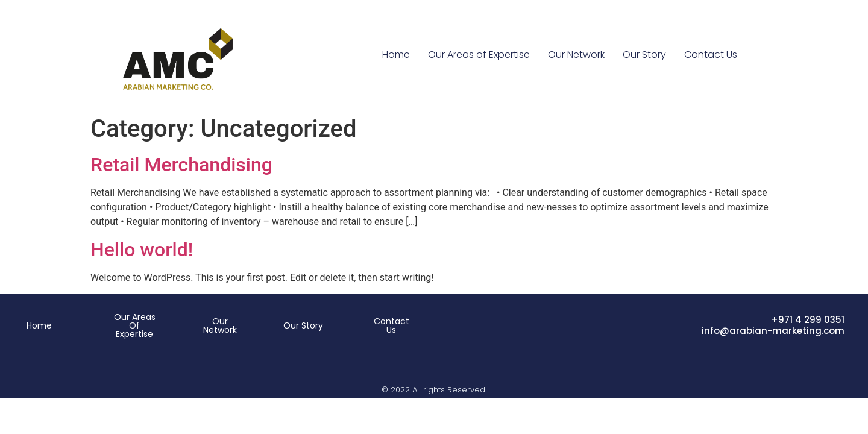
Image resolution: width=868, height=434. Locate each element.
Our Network (576, 55)
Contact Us (711, 55)
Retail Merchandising (181, 165)
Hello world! (142, 250)
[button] (39, 325)
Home (396, 55)
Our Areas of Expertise (479, 55)
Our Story (644, 55)
